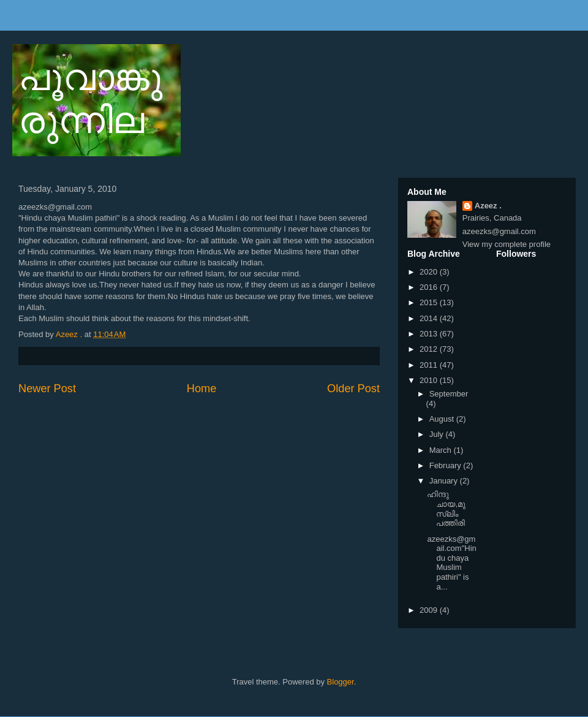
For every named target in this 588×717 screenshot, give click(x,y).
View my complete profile (507, 244)
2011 (430, 365)
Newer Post (47, 389)
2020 (430, 272)
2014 (430, 318)
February (447, 465)
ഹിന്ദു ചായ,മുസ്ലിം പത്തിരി (446, 509)
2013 (430, 334)
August (443, 419)
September (449, 394)
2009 (430, 610)
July (438, 434)
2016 (430, 287)
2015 (430, 302)
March (442, 450)
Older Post (353, 389)
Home (202, 389)
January (445, 481)
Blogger (341, 682)
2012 (430, 349)
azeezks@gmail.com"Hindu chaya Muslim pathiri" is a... (451, 563)
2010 (430, 380)
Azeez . (488, 206)
